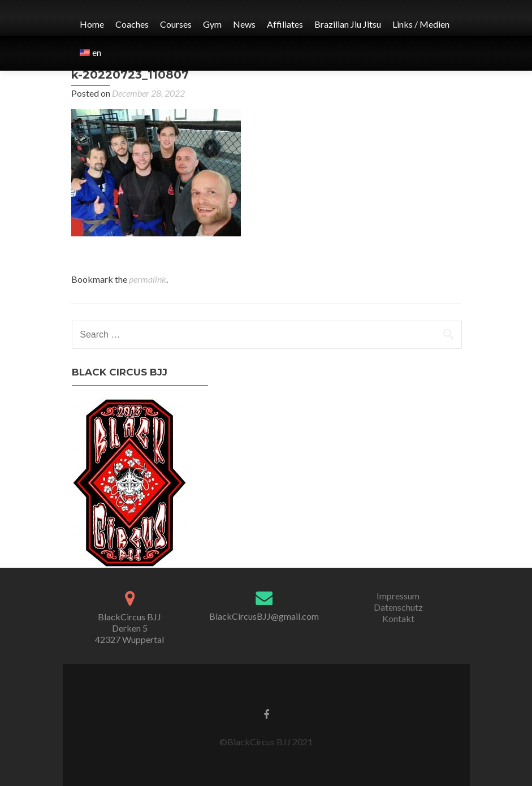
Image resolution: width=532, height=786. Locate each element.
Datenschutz (398, 607)
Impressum (398, 596)
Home (92, 24)
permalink (148, 279)
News (244, 24)
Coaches (132, 24)
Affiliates (285, 24)
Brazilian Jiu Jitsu (348, 24)
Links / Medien (421, 24)
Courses (176, 24)
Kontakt (398, 618)
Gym (212, 24)
